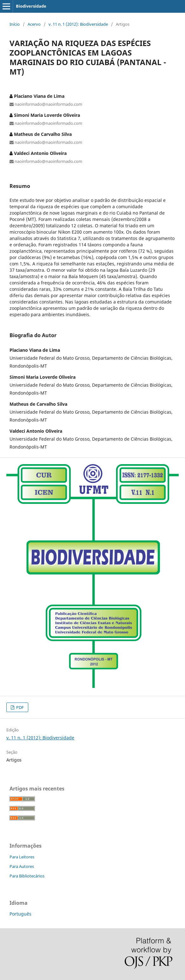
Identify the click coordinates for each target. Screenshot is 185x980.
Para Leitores (22, 857)
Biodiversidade (31, 6)
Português (20, 914)
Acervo (34, 24)
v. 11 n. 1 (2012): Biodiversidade (78, 24)
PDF (20, 707)
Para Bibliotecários (27, 876)
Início (15, 24)
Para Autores (22, 866)
